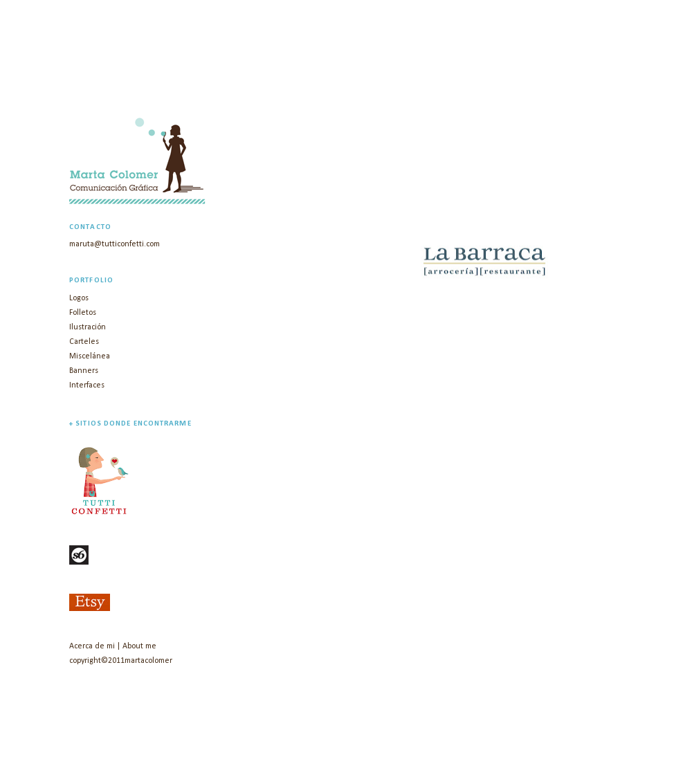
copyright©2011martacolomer (121, 661)
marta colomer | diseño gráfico (238, 83)
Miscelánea (90, 356)
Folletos (83, 313)
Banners (84, 371)
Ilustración (88, 327)
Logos (79, 298)
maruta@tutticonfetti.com (115, 244)
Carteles (84, 342)
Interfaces (87, 385)
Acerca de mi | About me (113, 646)
